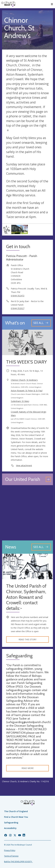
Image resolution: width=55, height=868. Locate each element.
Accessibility (10, 828)
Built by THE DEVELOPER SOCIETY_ (18, 862)
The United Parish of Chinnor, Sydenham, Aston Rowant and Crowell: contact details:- (26, 597)
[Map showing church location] (27, 513)
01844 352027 (18, 308)
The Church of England (16, 811)
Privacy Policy (10, 850)
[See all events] (41, 323)
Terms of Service (11, 856)
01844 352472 (18, 296)
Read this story (27, 639)
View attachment (24, 465)
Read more (28, 768)
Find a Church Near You (16, 817)
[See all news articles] (41, 547)
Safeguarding (11, 823)
